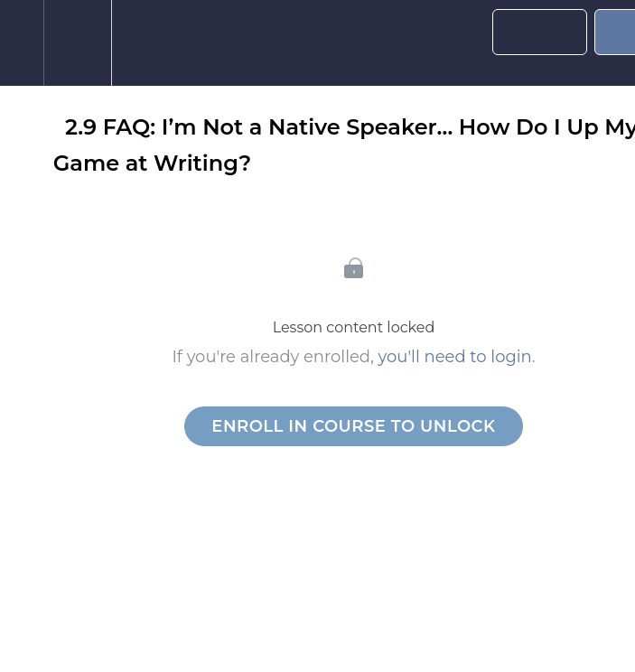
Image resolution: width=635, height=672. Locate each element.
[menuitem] (77, 43)
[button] (22, 43)
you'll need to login (455, 357)
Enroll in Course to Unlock (353, 426)
